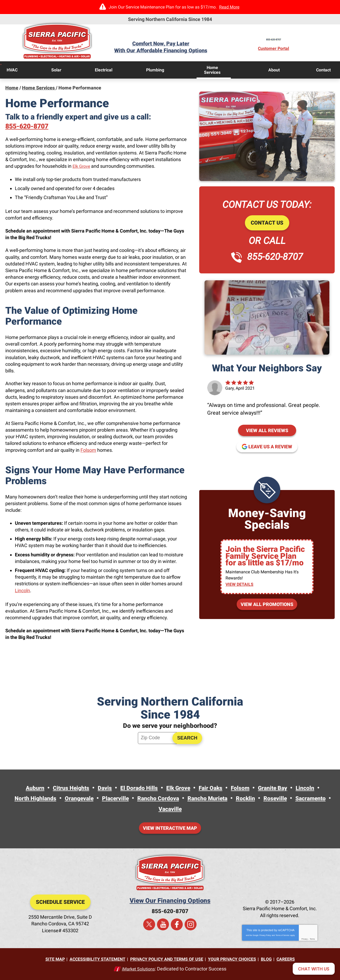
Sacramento (153, 809)
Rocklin (276, 799)
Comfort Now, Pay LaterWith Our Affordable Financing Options (170, 47)
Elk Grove (82, 166)
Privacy (305, 940)
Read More (229, 7)
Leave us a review (270, 446)
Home (12, 87)
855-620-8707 (280, 37)
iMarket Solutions (138, 969)
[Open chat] (314, 969)
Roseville (309, 799)
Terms (312, 940)
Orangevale (91, 799)
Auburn (21, 788)
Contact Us (267, 222)
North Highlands (42, 799)
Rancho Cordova (179, 799)
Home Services (39, 87)
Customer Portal (280, 49)
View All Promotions (267, 605)
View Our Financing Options (170, 901)
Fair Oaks (215, 788)
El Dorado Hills (136, 788)
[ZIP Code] (158, 738)
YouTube (163, 925)
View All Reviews (267, 430)
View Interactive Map (170, 829)
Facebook (177, 925)
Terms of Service (283, 936)
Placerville (131, 799)
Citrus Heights (61, 788)
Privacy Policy (265, 936)
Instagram (191, 925)
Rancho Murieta (234, 799)
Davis (98, 788)
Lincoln (22, 590)
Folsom (88, 450)
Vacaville (192, 809)
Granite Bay (283, 788)
